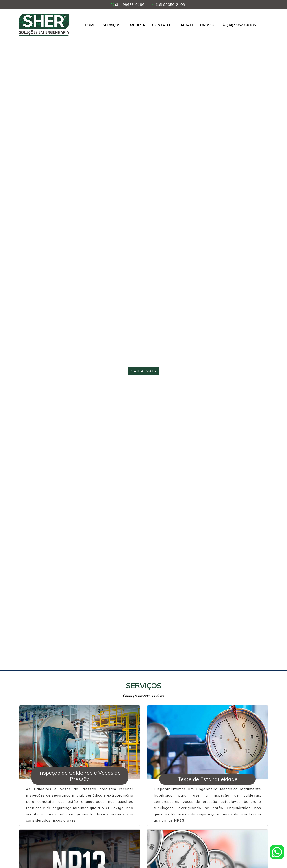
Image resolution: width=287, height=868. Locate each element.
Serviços (112, 25)
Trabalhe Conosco (196, 25)
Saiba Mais (144, 371)
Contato (161, 25)
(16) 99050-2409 (168, 4)
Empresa (136, 25)
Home (90, 25)
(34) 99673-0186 (128, 4)
